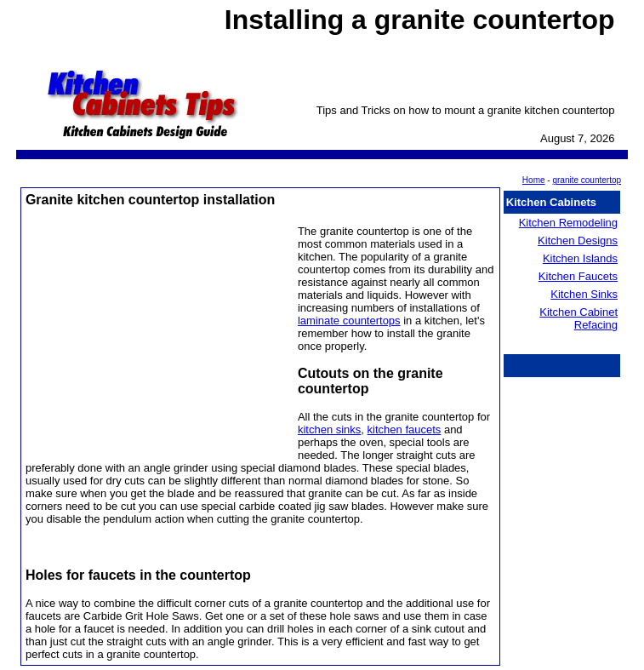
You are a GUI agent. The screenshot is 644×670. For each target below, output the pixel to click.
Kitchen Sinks (584, 294)
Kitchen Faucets (578, 276)
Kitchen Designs (578, 241)
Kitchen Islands (580, 258)
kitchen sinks (329, 429)
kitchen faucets (405, 429)
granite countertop (587, 180)
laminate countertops (349, 321)
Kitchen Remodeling (568, 223)
